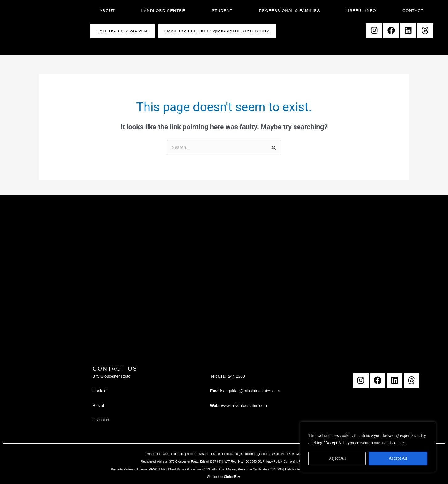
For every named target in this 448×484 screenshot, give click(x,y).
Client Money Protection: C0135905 (192, 469)
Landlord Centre (163, 11)
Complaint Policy (295, 462)
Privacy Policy (272, 462)
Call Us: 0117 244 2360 (123, 31)
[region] (368, 447)
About (107, 11)
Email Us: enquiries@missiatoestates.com (217, 31)
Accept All (398, 458)
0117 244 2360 (232, 376)
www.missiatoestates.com (244, 406)
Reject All (337, 458)
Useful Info (361, 11)
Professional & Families (290, 11)
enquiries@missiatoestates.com (251, 391)
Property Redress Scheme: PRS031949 (138, 469)
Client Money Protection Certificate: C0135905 (251, 469)
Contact (413, 11)
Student (222, 11)
